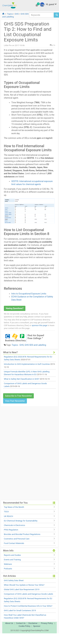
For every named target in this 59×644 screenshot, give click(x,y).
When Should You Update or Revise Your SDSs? (24, 585)
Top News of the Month (14, 507)
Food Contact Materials (14, 543)
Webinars (8, 564)
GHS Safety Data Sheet (14, 580)
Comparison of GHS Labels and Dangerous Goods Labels (28, 594)
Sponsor (37, 626)
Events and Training (12, 560)
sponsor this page (39, 325)
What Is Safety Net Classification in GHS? (22, 379)
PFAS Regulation (11, 530)
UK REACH (8, 516)
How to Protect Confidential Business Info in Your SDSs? (28, 606)
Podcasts (8, 569)
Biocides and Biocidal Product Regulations (22, 534)
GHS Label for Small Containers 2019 (20, 610)
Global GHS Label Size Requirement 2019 (22, 589)
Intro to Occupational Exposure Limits (29, 294)
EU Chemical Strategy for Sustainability (21, 521)
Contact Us (21, 623)
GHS (17, 14)
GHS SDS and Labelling (35, 345)
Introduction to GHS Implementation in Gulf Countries (27, 364)
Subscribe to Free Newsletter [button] (18, 396)
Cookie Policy (24, 626)
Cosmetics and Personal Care (17, 539)
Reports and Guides (12, 555)
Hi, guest (48, 5)
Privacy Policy (47, 623)
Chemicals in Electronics (14, 525)
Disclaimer (33, 623)
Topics (10, 14)
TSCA (6, 512)
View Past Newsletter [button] (15, 401)
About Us (9, 623)
